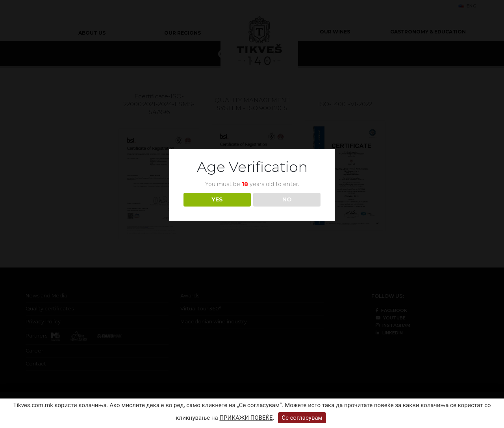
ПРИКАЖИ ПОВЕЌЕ (246, 418)
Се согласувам (302, 418)
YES (217, 199)
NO (287, 199)
